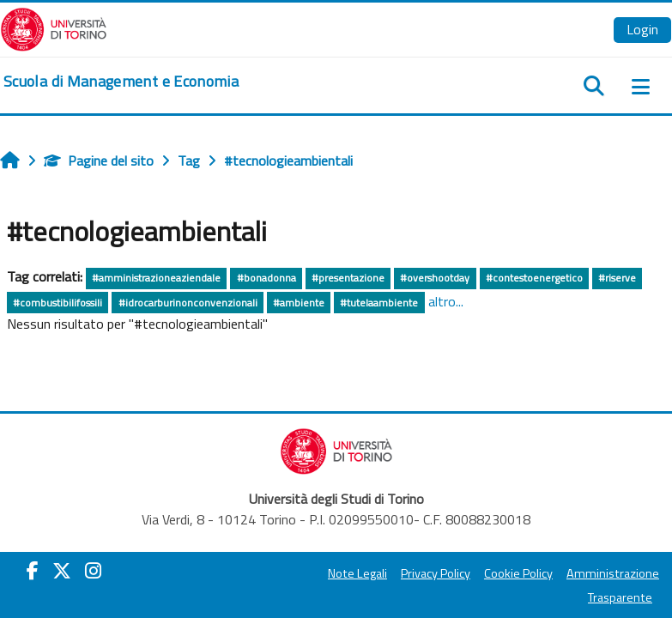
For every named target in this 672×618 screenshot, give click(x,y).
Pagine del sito (99, 161)
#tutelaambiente (379, 303)
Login (642, 29)
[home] (121, 82)
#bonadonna (266, 278)
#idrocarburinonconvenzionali (188, 303)
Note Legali (357, 573)
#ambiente (299, 303)
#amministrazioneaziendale (156, 278)
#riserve (617, 278)
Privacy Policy (436, 573)
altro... (446, 301)
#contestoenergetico (534, 278)
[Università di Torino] (54, 27)
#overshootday (435, 278)
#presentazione (348, 278)
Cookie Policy (518, 573)
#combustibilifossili (58, 303)
